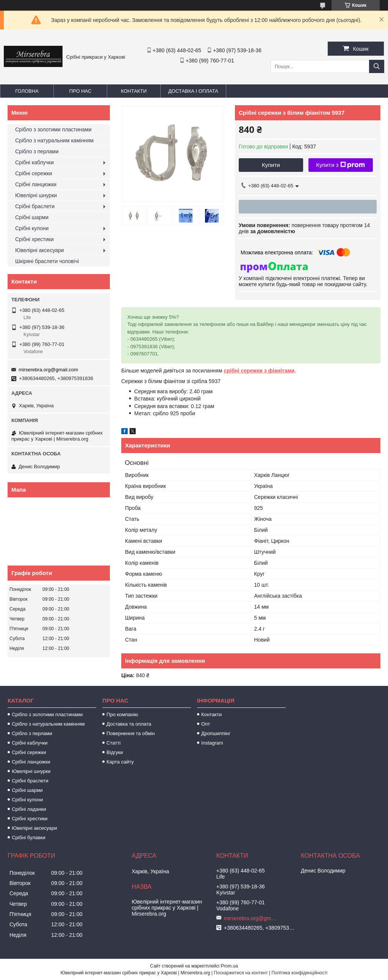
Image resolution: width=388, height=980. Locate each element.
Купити (271, 165)
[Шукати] (377, 66)
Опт (206, 724)
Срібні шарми (32, 217)
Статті (113, 743)
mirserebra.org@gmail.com (48, 370)
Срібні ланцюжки (36, 184)
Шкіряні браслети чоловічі (47, 261)
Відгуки (115, 752)
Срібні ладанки (29, 809)
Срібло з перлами (37, 151)
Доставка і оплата (193, 91)
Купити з (340, 165)
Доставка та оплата (129, 724)
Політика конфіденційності (300, 973)
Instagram (212, 743)
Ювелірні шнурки (36, 195)
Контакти (134, 91)
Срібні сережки (34, 173)
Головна (27, 91)
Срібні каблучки (34, 162)
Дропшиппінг (216, 733)
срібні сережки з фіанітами (259, 371)
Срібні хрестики (34, 239)
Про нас (81, 91)
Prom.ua (229, 966)
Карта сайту (120, 762)
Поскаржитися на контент (241, 973)
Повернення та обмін (131, 733)
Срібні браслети (35, 206)
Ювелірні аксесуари (40, 250)
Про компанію (122, 714)
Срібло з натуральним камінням (54, 140)
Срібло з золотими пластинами (53, 129)
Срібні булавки (29, 837)
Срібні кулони (32, 228)
